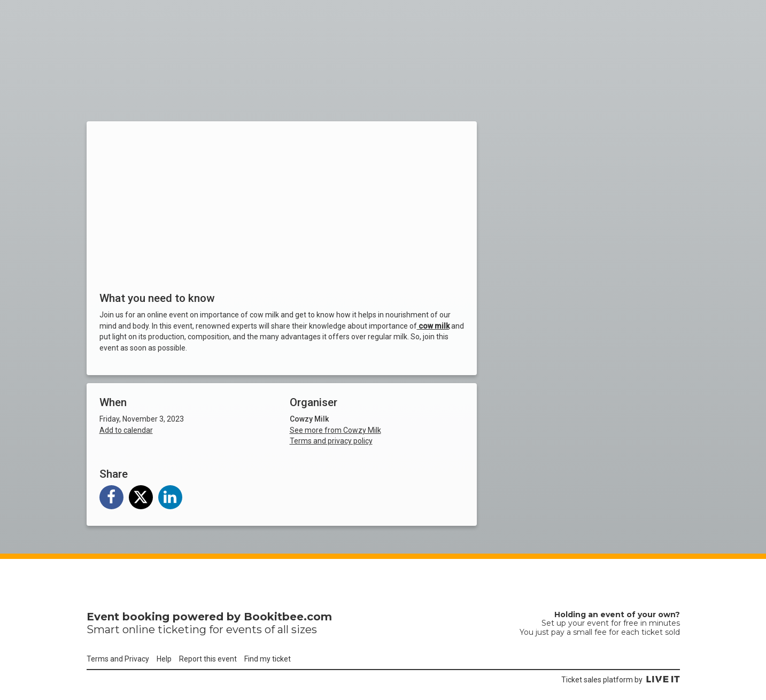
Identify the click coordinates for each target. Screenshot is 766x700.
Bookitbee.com (288, 617)
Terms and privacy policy (331, 441)
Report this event (208, 659)
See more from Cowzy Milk (335, 430)
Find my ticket (268, 659)
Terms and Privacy (118, 659)
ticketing (182, 629)
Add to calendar (126, 430)
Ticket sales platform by (621, 680)
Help (164, 659)
